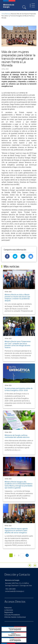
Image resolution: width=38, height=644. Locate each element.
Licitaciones (9, 610)
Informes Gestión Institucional (15, 617)
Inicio (3, 14)
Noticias (8, 14)
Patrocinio (8, 608)
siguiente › (27, 555)
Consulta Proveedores (12, 615)
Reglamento (9, 612)
